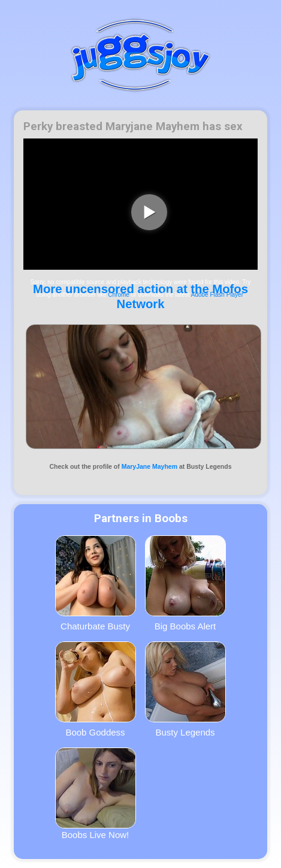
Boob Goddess (96, 689)
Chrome (119, 295)
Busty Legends (185, 689)
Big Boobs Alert (185, 583)
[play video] (149, 212)
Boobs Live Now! (96, 794)
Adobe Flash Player (217, 295)
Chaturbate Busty (96, 583)
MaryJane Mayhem (149, 466)
